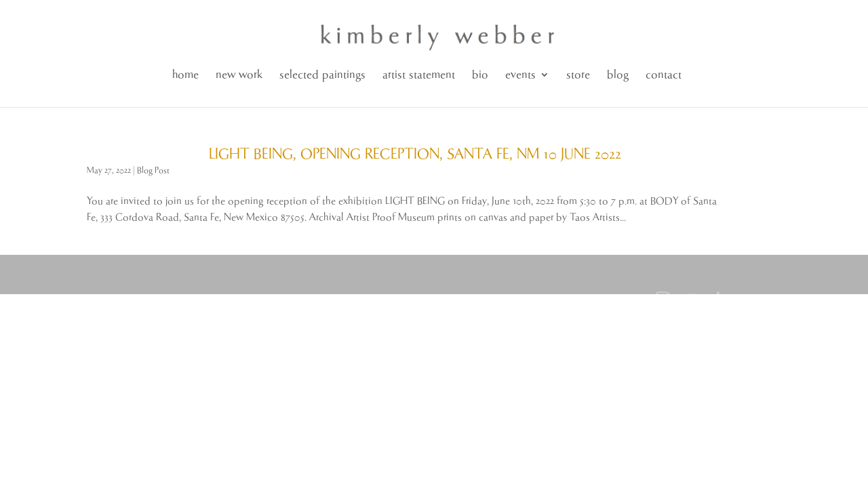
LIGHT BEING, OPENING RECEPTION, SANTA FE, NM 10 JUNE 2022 (415, 155)
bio (480, 75)
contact (664, 75)
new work (239, 75)
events (520, 75)
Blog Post (153, 170)
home (185, 75)
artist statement (419, 75)
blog (618, 75)
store (578, 75)
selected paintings (322, 75)
